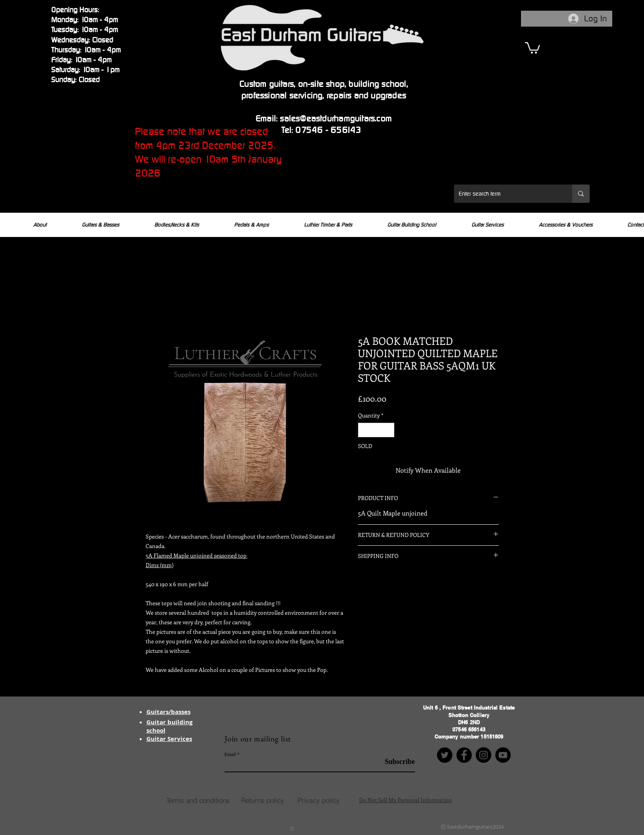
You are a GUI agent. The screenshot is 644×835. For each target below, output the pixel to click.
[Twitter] (445, 755)
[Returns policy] (263, 800)
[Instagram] (483, 755)
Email (230, 754)
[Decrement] (364, 430)
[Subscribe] (395, 762)
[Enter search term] (507, 194)
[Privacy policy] (319, 800)
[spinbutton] (376, 430)
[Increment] (388, 430)
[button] (533, 47)
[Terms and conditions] (198, 800)
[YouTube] (503, 755)
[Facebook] (464, 755)
